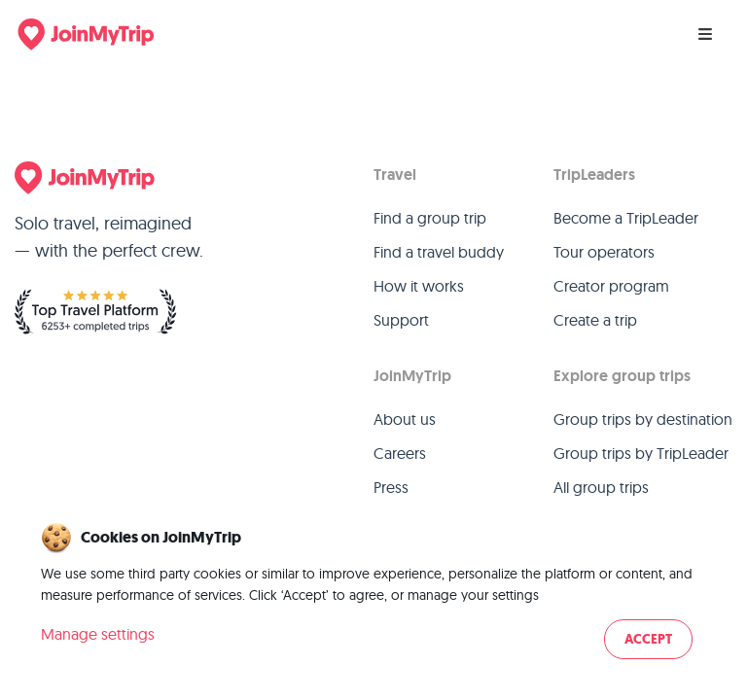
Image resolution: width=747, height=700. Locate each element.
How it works (419, 286)
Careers (400, 453)
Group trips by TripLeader (641, 453)
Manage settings (98, 634)
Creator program (611, 286)
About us (405, 419)
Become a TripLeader (626, 218)
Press (391, 487)
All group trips (601, 487)
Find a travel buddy (439, 252)
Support (401, 320)
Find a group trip (430, 218)
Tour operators (604, 252)
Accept (648, 639)
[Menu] (705, 34)
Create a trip (595, 320)
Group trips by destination (643, 419)
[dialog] (373, 593)
